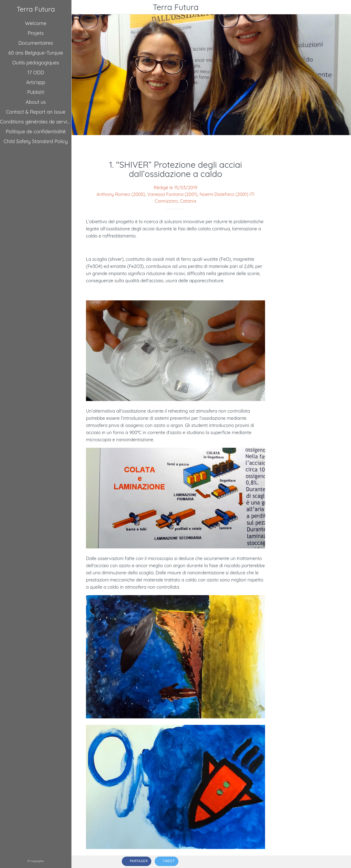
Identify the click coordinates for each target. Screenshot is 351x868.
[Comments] (295, 862)
